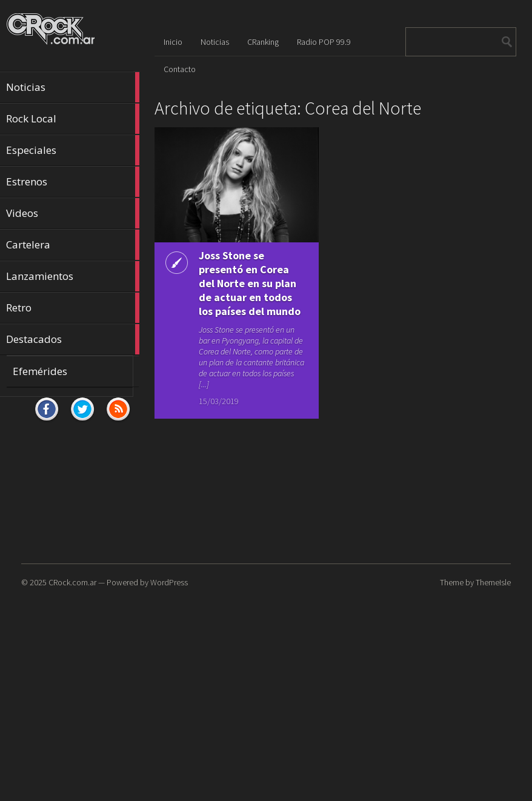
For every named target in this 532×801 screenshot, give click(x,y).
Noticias (73, 87)
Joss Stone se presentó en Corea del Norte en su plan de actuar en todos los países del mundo (250, 283)
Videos (73, 213)
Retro (73, 308)
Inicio (173, 42)
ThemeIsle (493, 582)
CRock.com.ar (72, 582)
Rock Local (73, 119)
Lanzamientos (73, 276)
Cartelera (73, 245)
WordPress (169, 582)
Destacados (73, 339)
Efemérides (40, 371)
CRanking (263, 42)
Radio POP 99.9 (324, 42)
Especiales (73, 150)
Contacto (180, 69)
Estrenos (73, 182)
